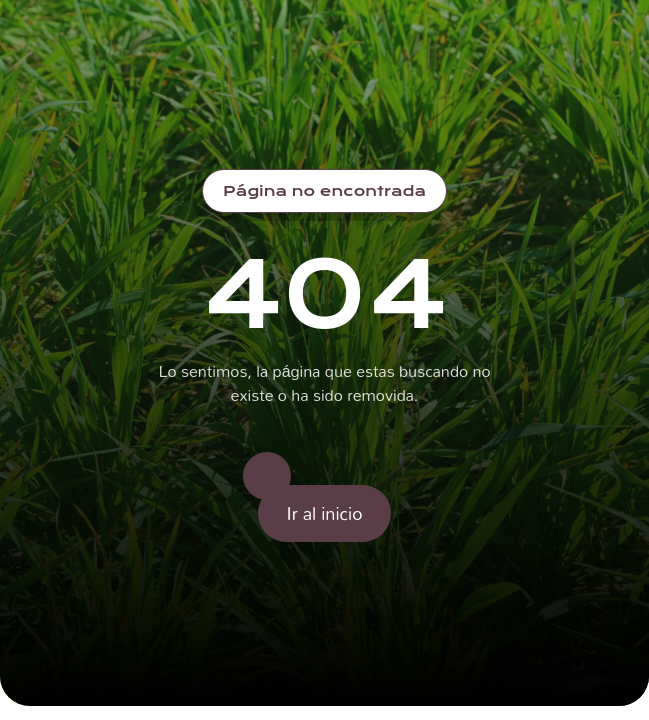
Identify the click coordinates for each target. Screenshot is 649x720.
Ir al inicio (325, 513)
